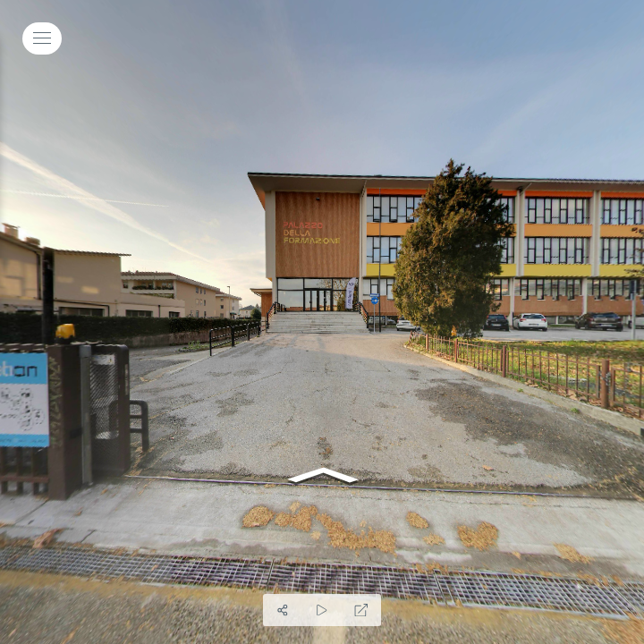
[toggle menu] (42, 38)
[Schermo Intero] (361, 610)
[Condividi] (283, 610)
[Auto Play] (322, 610)
